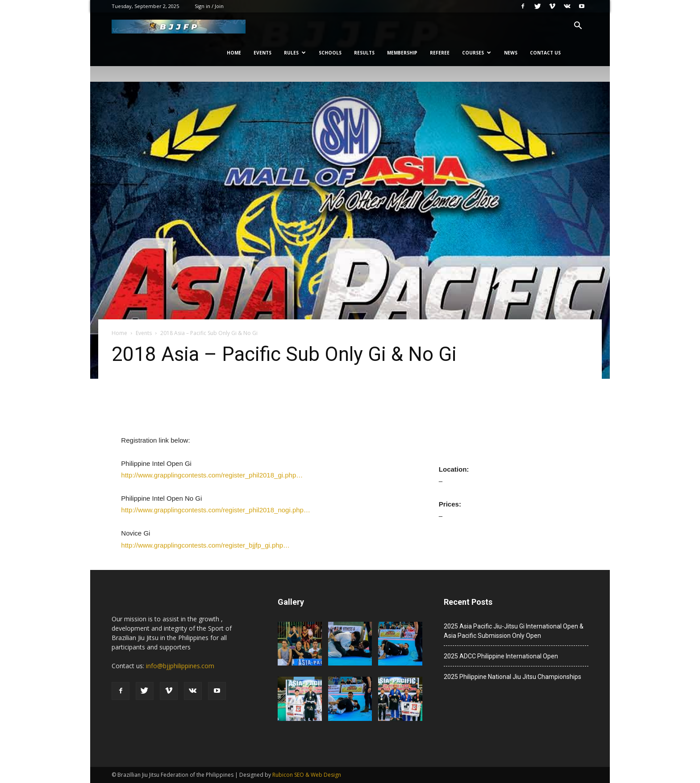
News (511, 53)
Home (234, 53)
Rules (295, 53)
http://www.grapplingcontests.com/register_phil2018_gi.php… (212, 475)
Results (364, 53)
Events (262, 53)
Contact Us (545, 53)
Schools (330, 53)
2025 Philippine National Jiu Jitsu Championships (512, 677)
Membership (402, 53)
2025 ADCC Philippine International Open (501, 656)
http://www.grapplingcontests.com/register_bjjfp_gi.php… (205, 545)
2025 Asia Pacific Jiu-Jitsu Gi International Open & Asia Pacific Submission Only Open (514, 631)
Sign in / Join (209, 6)
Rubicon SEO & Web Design (307, 775)
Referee (440, 53)
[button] (578, 27)
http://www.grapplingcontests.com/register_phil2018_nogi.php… (216, 510)
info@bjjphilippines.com (180, 666)
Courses (477, 53)
